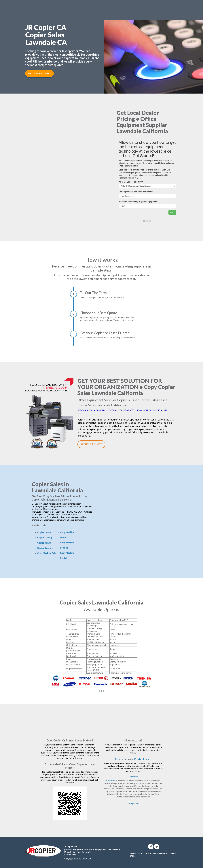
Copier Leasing (45, 537)
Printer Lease (142, 759)
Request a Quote (91, 444)
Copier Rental (44, 543)
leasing (73, 728)
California (133, 777)
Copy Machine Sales (47, 553)
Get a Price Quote (39, 73)
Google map (133, 803)
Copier (119, 759)
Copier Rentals (45, 548)
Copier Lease (44, 532)
